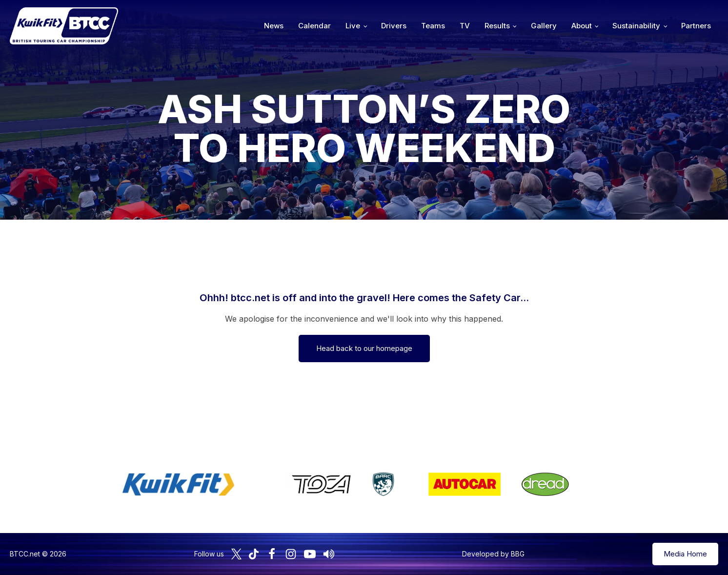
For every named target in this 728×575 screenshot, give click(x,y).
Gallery (544, 26)
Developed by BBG (493, 554)
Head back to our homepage (364, 348)
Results (497, 26)
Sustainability (636, 26)
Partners (696, 26)
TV (465, 26)
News (274, 26)
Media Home (685, 554)
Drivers (394, 26)
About (582, 26)
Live (353, 26)
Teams (433, 26)
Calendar (314, 26)
